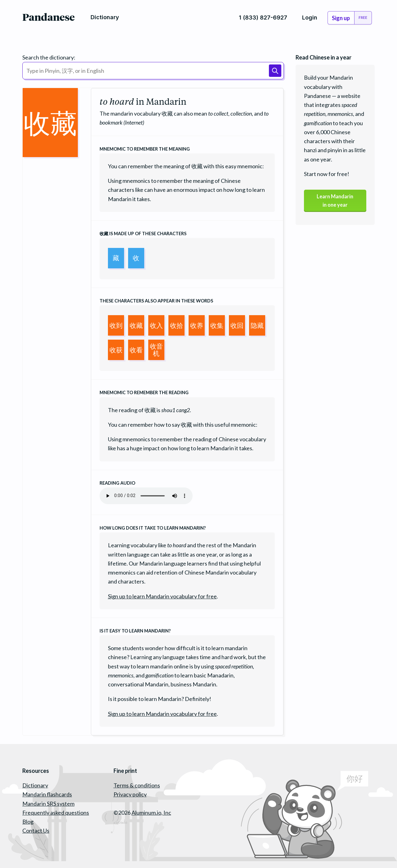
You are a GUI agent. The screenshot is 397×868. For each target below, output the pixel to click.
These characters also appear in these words (156, 301)
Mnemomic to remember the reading (144, 392)
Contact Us (36, 831)
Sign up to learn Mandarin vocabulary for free (162, 596)
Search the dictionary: (49, 57)
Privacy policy (130, 794)
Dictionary (35, 785)
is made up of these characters (143, 234)
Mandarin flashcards (47, 794)
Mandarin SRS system (48, 804)
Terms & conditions (137, 785)
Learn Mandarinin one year (335, 202)
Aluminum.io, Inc (151, 813)
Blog (28, 822)
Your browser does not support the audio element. (146, 496)
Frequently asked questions (56, 813)
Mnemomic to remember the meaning (145, 149)
